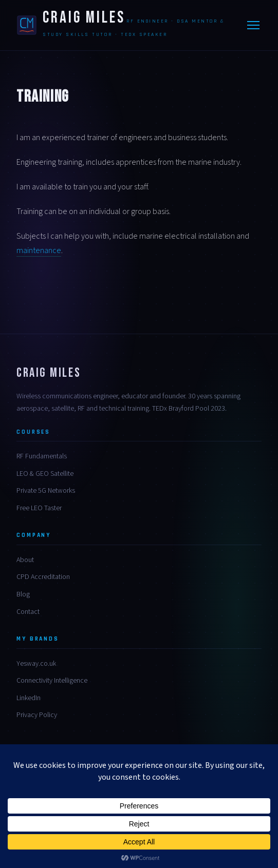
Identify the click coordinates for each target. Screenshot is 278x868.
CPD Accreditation (43, 577)
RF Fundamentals (42, 456)
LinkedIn (29, 698)
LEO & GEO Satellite (45, 474)
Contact (28, 612)
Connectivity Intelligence (52, 681)
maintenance (39, 250)
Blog (23, 594)
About (25, 560)
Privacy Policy (37, 715)
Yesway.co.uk (36, 664)
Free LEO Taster (39, 508)
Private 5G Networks (46, 491)
